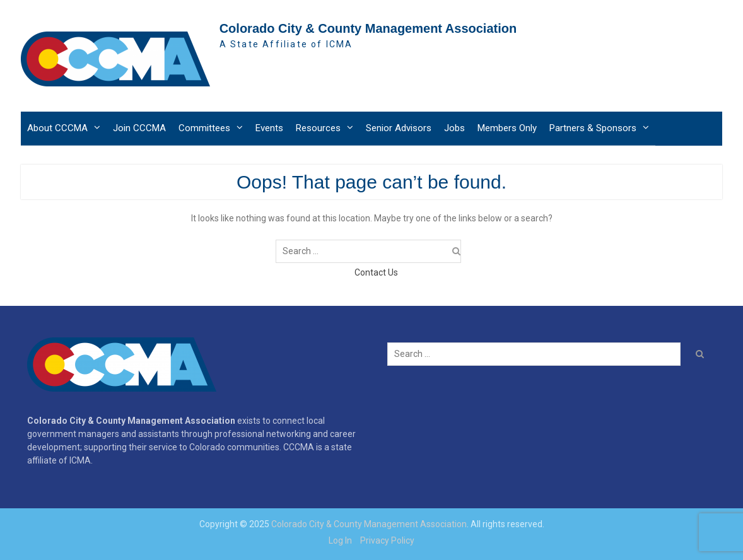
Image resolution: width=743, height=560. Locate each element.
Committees (204, 128)
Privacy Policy (387, 540)
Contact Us (376, 272)
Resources (318, 128)
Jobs (454, 128)
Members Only (507, 128)
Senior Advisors (399, 128)
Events (269, 128)
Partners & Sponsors (593, 128)
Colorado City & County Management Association (368, 28)
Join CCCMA (139, 128)
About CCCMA (57, 128)
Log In (340, 540)
